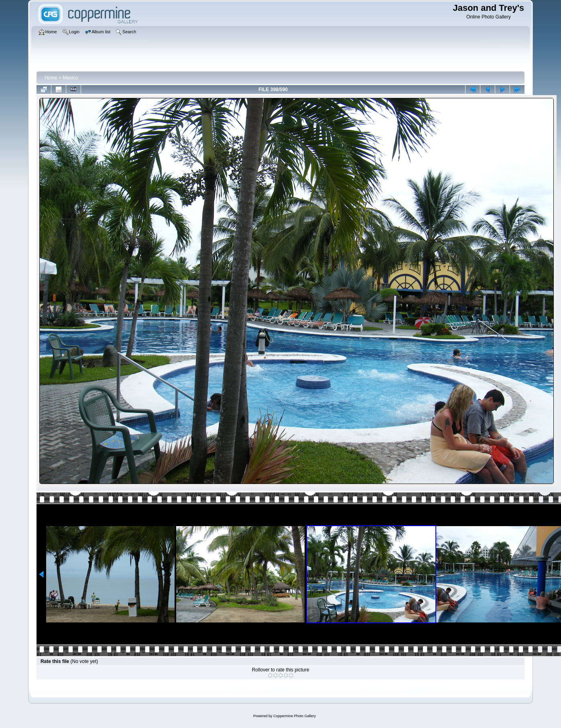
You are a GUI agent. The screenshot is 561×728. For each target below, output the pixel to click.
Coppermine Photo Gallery (295, 716)
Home (51, 78)
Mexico (71, 78)
